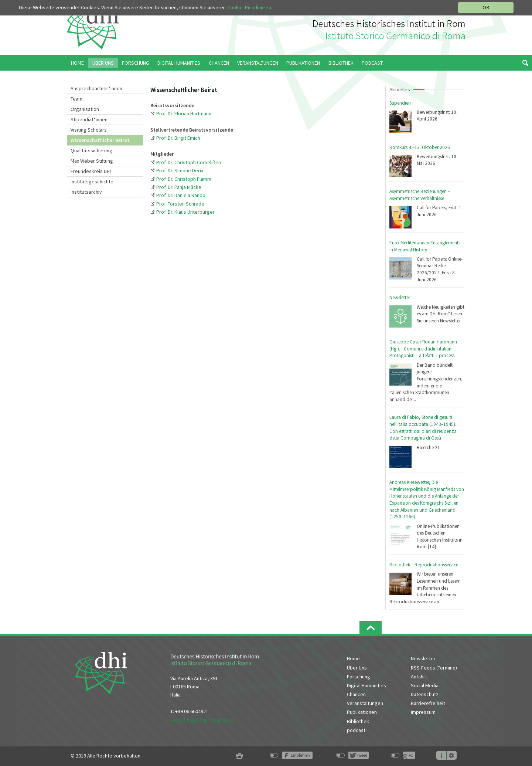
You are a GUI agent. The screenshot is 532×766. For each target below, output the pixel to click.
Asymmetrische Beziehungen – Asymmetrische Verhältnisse (420, 195)
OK (486, 7)
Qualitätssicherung (91, 150)
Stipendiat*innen (89, 119)
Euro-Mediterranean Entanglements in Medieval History (425, 246)
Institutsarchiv (86, 192)
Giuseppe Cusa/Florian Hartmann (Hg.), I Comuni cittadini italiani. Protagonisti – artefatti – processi (423, 349)
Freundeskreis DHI (91, 171)
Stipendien (400, 103)
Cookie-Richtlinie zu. (250, 7)
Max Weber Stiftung (92, 161)
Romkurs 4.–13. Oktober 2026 (420, 147)
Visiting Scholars (89, 130)
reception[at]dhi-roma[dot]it (202, 720)
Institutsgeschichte (92, 182)
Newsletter (400, 297)
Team (76, 99)
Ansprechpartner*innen (96, 88)
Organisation (85, 109)
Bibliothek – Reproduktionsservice (424, 565)
